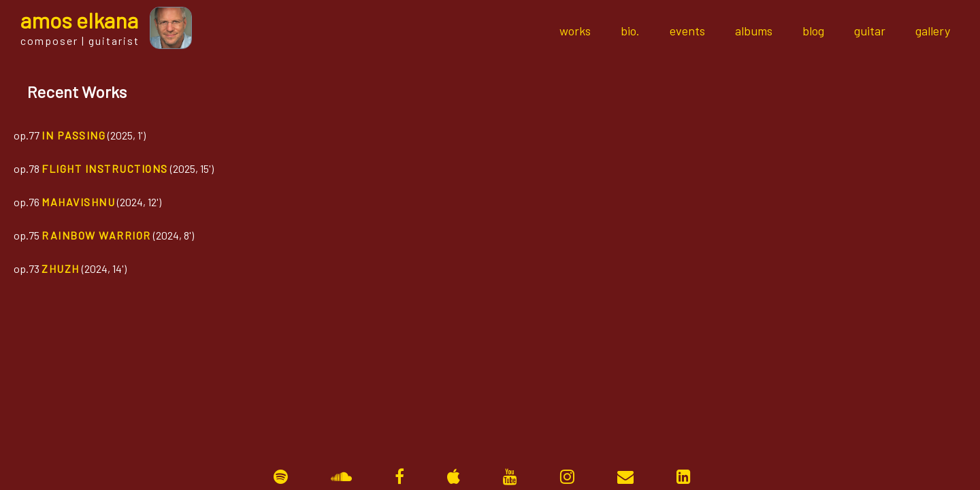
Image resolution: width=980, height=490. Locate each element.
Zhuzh (61, 268)
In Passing (73, 135)
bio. (630, 31)
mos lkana (79, 20)
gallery (933, 31)
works (575, 31)
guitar (870, 31)
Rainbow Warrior (96, 235)
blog (813, 31)
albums (754, 31)
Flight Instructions (105, 168)
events (687, 31)
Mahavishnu (78, 202)
